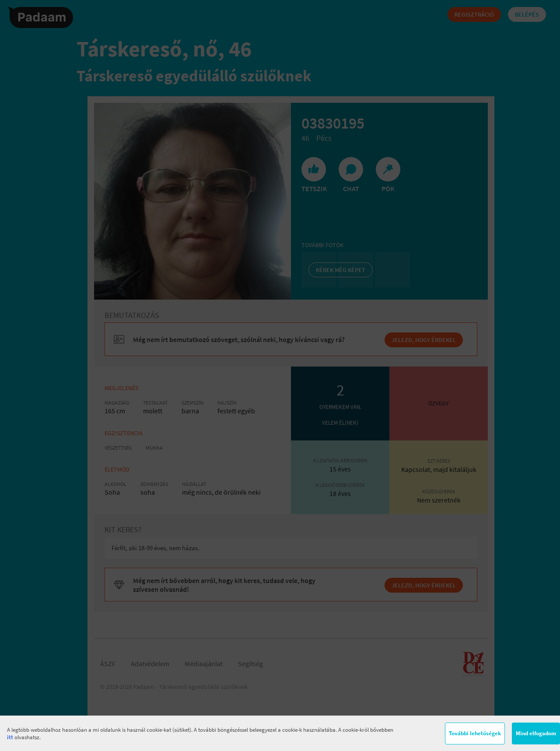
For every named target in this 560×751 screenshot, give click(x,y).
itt (10, 737)
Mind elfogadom (536, 733)
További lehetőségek (475, 733)
